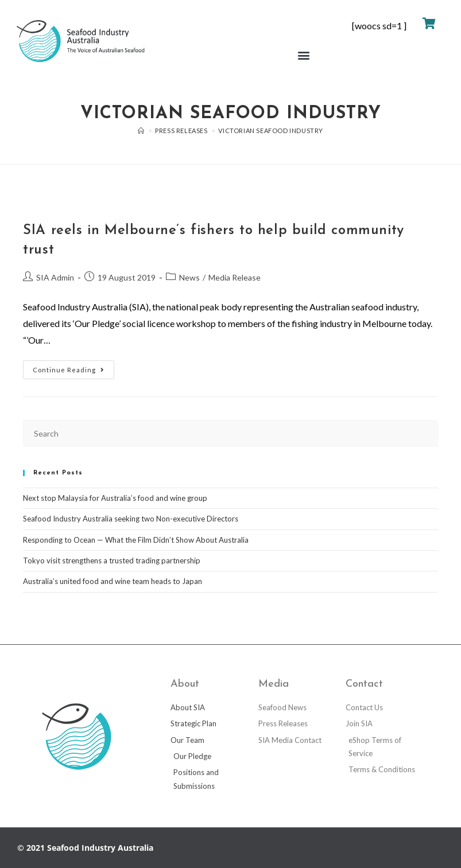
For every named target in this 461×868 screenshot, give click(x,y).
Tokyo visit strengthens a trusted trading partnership (112, 560)
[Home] (141, 131)
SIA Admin (55, 277)
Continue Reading (73, 367)
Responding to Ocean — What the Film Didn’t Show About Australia (136, 540)
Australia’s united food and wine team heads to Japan (113, 581)
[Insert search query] (230, 433)
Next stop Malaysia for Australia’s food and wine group (115, 498)
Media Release (235, 277)
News (189, 277)
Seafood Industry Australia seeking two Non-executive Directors (131, 519)
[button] (303, 55)
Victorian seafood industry (271, 131)
